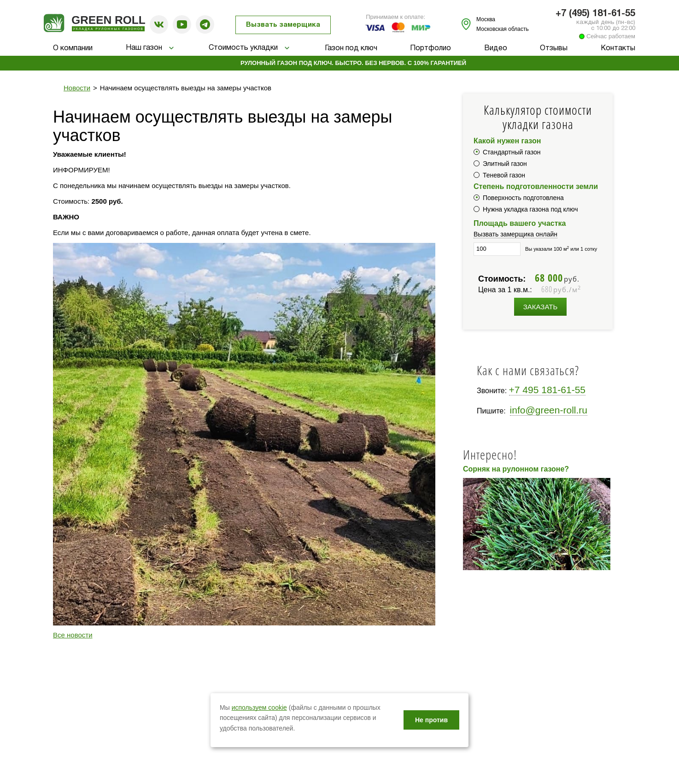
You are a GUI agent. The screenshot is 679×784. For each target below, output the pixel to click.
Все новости (73, 635)
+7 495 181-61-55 (547, 390)
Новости (77, 88)
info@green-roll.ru (549, 410)
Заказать (541, 307)
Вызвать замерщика (283, 25)
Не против (431, 720)
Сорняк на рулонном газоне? (516, 469)
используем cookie (259, 707)
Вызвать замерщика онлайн (515, 234)
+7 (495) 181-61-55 (595, 14)
